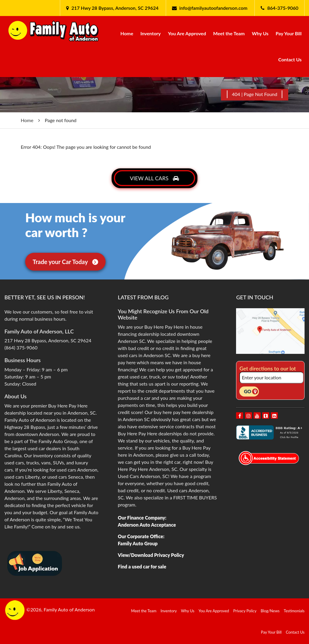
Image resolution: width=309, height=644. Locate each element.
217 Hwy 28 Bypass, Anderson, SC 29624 (114, 8)
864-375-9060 (283, 8)
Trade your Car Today (65, 262)
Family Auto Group (138, 543)
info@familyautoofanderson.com (214, 8)
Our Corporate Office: (141, 536)
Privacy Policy (245, 611)
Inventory (150, 33)
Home (127, 33)
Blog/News (270, 611)
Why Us (260, 33)
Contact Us (290, 59)
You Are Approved (187, 33)
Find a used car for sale (142, 567)
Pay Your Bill (289, 33)
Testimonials (294, 611)
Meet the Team (229, 33)
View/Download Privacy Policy (151, 555)
